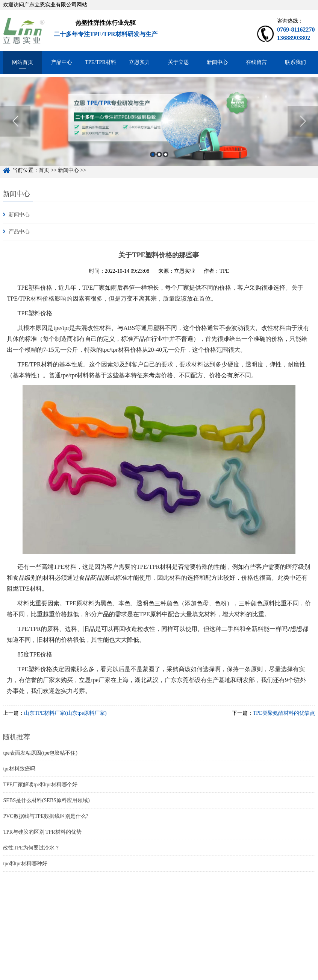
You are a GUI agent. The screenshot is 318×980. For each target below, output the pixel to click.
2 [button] (159, 160)
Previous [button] (15, 127)
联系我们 (295, 62)
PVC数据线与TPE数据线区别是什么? (45, 816)
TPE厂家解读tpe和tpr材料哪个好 (40, 785)
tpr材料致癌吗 (19, 769)
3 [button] (166, 160)
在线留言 (256, 62)
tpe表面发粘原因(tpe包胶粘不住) (40, 753)
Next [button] (303, 127)
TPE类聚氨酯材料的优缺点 (284, 713)
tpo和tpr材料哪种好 (25, 864)
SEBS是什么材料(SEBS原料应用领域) (46, 800)
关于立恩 (179, 62)
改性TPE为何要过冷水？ (31, 848)
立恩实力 (139, 62)
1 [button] (153, 160)
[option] (159, 127)
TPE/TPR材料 (100, 62)
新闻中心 (217, 62)
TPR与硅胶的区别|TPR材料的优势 (42, 832)
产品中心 (62, 62)
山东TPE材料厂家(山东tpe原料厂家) (65, 713)
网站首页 (23, 62)
